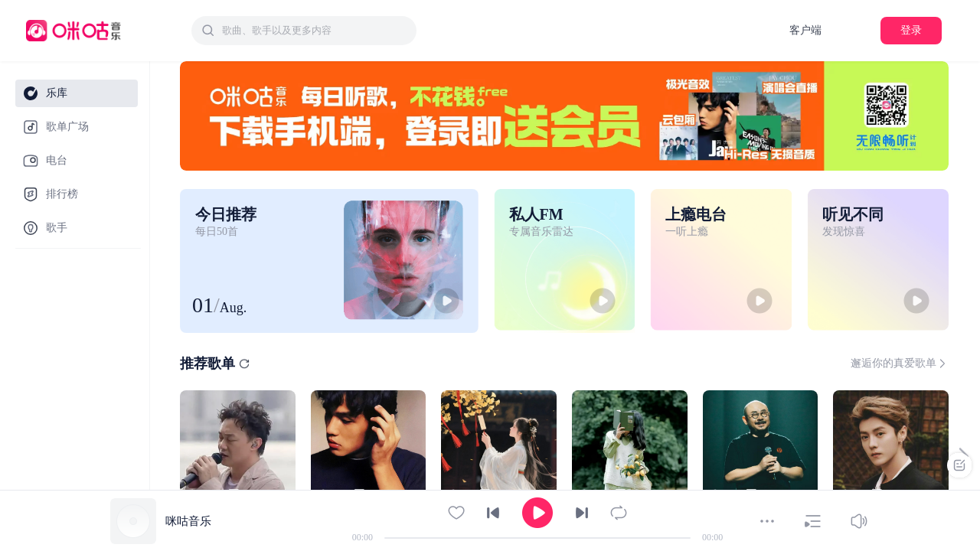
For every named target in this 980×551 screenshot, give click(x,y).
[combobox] (304, 31)
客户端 (805, 30)
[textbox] (315, 31)
